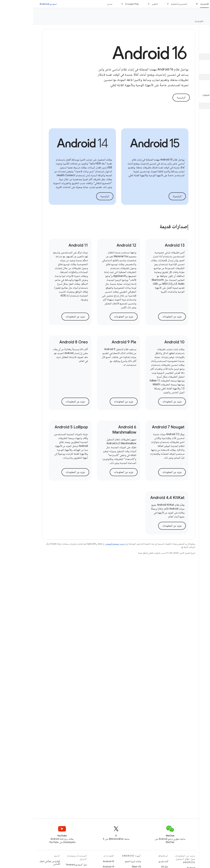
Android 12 (93, 245)
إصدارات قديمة (141, 226)
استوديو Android (15, 4)
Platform (199, 13)
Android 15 (75, 861)
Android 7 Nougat (135, 427)
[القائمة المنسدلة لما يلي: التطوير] (114, 4)
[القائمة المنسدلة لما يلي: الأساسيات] (163, 4)
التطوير (122, 4)
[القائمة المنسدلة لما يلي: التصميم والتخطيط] (133, 4)
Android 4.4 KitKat (134, 498)
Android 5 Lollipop (38, 427)
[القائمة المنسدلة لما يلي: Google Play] (88, 4)
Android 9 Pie (91, 342)
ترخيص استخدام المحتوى (82, 544)
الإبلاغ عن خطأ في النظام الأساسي (17, 863)
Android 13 (142, 245)
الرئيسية (148, 98)
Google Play (99, 4)
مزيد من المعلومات (139, 317)
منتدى (77, 4)
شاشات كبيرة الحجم (100, 861)
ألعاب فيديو (130, 861)
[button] (189, 49)
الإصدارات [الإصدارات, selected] (184, 21)
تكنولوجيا (166, 21)
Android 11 (45, 245)
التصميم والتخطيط (146, 4)
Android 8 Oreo (41, 342)
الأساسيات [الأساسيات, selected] (171, 4)
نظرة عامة (202, 21)
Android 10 (141, 342)
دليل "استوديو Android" (43, 865)
